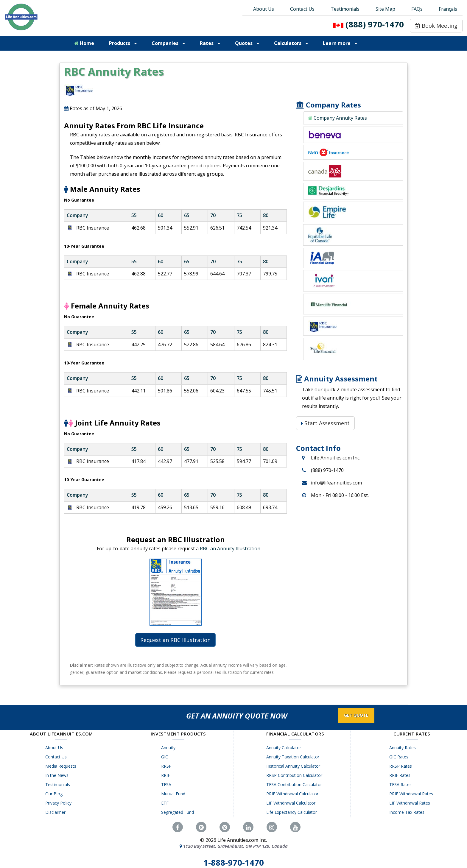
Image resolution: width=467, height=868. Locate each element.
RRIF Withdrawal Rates (412, 794)
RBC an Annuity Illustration (230, 548)
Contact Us (302, 9)
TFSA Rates (401, 784)
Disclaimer (56, 812)
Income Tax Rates (408, 812)
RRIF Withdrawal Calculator (294, 794)
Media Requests (62, 766)
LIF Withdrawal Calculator (292, 803)
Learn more (340, 43)
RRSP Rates (401, 766)
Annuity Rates (403, 748)
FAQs (417, 9)
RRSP (168, 766)
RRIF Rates (401, 775)
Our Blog (55, 794)
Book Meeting (436, 26)
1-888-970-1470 (234, 862)
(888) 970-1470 (375, 24)
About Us (264, 9)
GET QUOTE (356, 715)
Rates (210, 43)
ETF (166, 803)
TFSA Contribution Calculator (295, 784)
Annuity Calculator (285, 748)
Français (448, 9)
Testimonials (345, 9)
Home (84, 43)
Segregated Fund (179, 812)
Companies (168, 43)
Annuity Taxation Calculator (294, 757)
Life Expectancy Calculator (293, 812)
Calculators (291, 43)
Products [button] (123, 43)
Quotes (247, 43)
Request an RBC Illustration (175, 640)
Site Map (385, 9)
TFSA (167, 784)
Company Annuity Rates (340, 118)
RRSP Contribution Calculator (295, 775)
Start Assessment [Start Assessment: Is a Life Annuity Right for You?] (325, 423)
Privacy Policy (59, 803)
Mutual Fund (174, 794)
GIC (166, 757)
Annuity (169, 748)
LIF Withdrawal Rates (411, 803)
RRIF (167, 775)
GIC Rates (400, 757)
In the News (58, 775)
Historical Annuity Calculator (294, 766)
